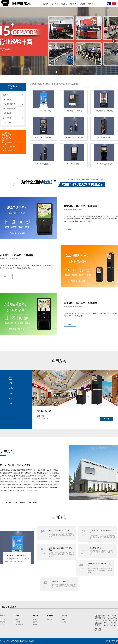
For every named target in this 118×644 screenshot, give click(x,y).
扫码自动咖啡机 (9, 181)
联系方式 (64, 620)
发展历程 (2, 622)
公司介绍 (2, 620)
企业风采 (2, 624)
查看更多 (59, 276)
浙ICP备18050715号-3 (112, 641)
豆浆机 (6, 167)
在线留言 (64, 622)
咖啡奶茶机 (7, 172)
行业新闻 (35, 622)
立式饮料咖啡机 (9, 177)
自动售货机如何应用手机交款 (59, 597)
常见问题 (35, 624)
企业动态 (35, 620)
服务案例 (50, 620)
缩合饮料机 (7, 186)
